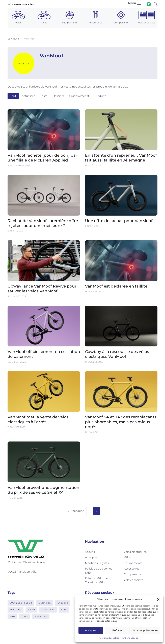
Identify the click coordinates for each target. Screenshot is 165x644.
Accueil (15, 39)
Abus (64, 610)
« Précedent (76, 511)
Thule (25, 616)
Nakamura (41, 616)
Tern (12, 616)
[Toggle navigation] (135, 4)
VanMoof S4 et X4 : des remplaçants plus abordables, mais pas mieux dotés (121, 422)
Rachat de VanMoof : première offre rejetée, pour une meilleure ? (43, 223)
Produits (100, 96)
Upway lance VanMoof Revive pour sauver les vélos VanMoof (42, 289)
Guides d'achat (79, 96)
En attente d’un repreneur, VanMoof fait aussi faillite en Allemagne (121, 158)
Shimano (63, 603)
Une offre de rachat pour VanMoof (119, 221)
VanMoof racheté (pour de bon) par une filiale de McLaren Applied (42, 158)
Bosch (31, 610)
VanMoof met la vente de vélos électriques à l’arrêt (38, 419)
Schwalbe (15, 610)
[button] (158, 599)
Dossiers (58, 96)
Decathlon (45, 603)
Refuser (117, 630)
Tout (13, 96)
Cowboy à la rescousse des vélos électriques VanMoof (117, 354)
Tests (44, 96)
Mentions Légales (129, 638)
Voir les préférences (146, 630)
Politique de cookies (109, 638)
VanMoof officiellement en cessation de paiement (44, 354)
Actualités (28, 96)
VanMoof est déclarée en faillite (116, 286)
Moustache (48, 610)
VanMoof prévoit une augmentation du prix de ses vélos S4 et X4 (43, 490)
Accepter (91, 630)
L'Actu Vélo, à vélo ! (21, 603)
